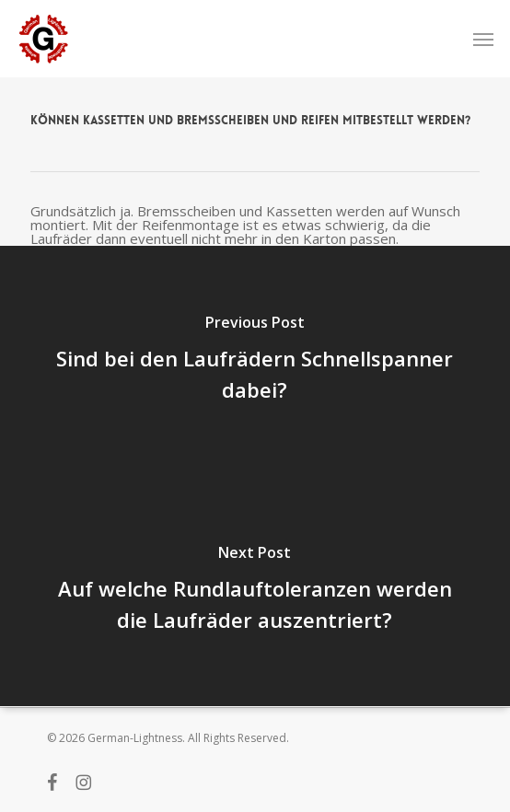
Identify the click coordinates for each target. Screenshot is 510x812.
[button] (483, 39)
